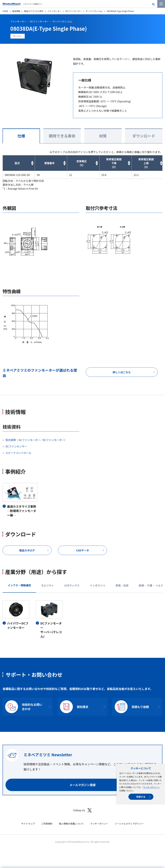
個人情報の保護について (71, 824)
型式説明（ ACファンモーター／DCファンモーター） (36, 440)
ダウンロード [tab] (144, 136)
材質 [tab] (103, 136)
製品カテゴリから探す (34, 11)
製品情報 (16, 11)
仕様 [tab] (21, 136)
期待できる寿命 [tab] (62, 136)
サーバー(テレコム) (94, 11)
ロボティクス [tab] (72, 585)
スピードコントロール (18, 453)
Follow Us (82, 810)
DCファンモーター (74, 11)
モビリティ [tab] (48, 585)
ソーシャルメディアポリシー (129, 824)
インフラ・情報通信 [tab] (19, 585)
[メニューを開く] (161, 4)
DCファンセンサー (16, 446)
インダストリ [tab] (97, 585)
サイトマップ (28, 824)
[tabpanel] (82, 619)
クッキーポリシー (151, 787)
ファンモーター (54, 11)
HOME (5, 11)
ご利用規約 (47, 824)
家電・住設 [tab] (122, 585)
